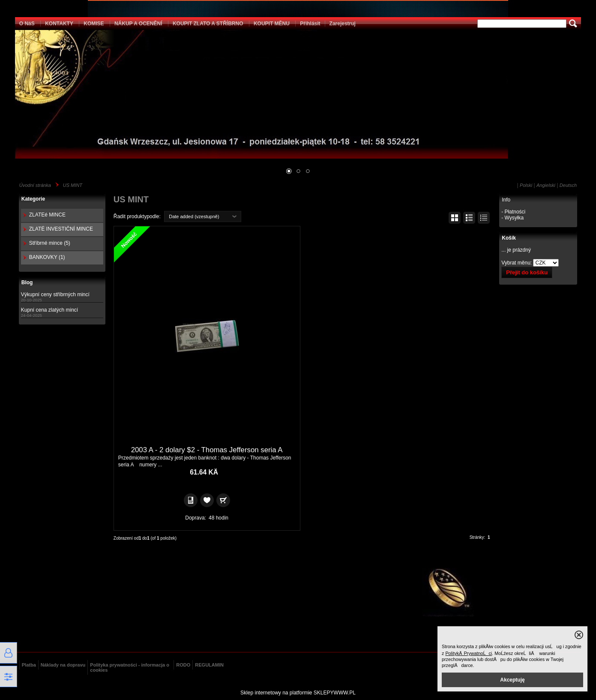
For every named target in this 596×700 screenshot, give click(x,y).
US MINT (73, 185)
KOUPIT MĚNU (272, 24)
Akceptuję (512, 680)
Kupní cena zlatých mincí (49, 310)
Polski (526, 185)
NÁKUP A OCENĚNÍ (138, 24)
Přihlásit (310, 24)
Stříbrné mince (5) (50, 243)
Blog (27, 282)
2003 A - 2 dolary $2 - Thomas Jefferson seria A (207, 450)
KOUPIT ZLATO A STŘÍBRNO (208, 24)
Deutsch (568, 185)
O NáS (27, 24)
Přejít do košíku (527, 272)
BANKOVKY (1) (47, 257)
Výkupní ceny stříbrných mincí (55, 294)
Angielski (546, 185)
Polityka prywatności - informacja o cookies (130, 667)
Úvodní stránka (35, 185)
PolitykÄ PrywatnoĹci (469, 653)
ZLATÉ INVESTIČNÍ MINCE (61, 229)
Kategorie (33, 199)
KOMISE (94, 24)
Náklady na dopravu (63, 665)
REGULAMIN (209, 665)
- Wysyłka (512, 218)
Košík (509, 238)
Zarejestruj (343, 24)
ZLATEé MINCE (47, 215)
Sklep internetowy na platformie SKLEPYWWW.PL (298, 693)
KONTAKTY (59, 24)
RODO (183, 665)
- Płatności (513, 212)
